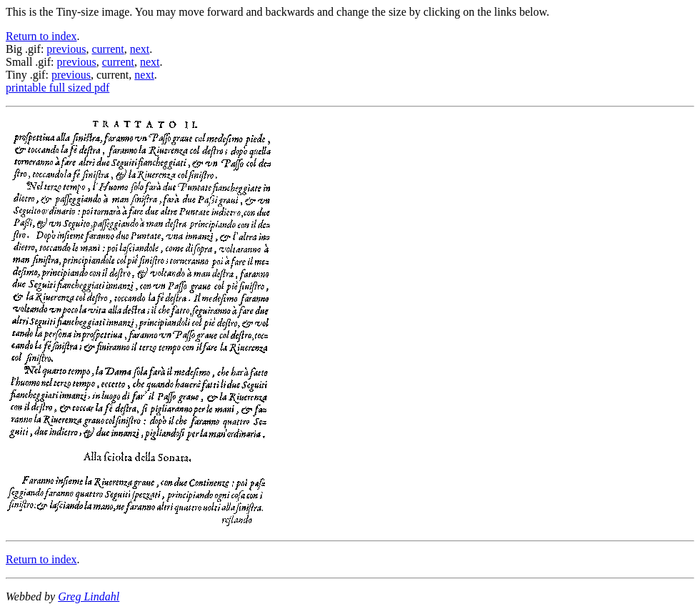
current (107, 49)
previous (66, 49)
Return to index (41, 36)
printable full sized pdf (57, 88)
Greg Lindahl (89, 596)
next (140, 49)
